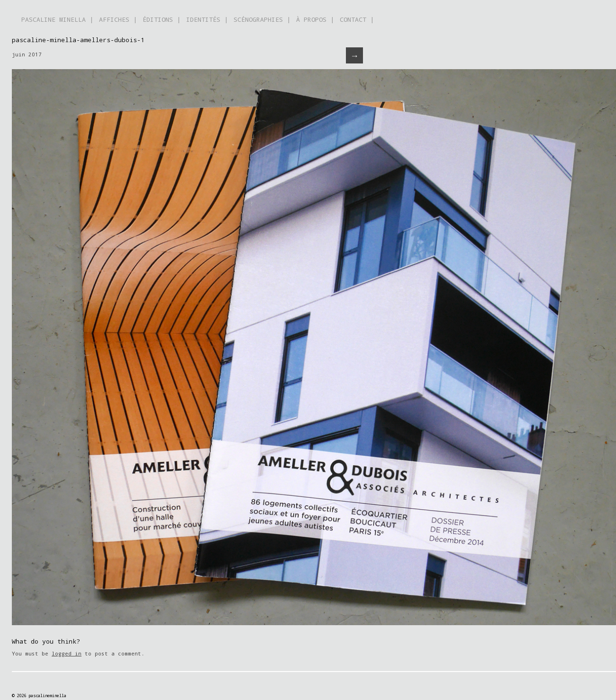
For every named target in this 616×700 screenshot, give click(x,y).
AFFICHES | (118, 19)
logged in (67, 653)
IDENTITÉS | (207, 19)
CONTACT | (357, 19)
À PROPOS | (315, 19)
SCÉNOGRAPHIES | (262, 19)
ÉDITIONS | (162, 19)
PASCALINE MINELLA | (57, 19)
